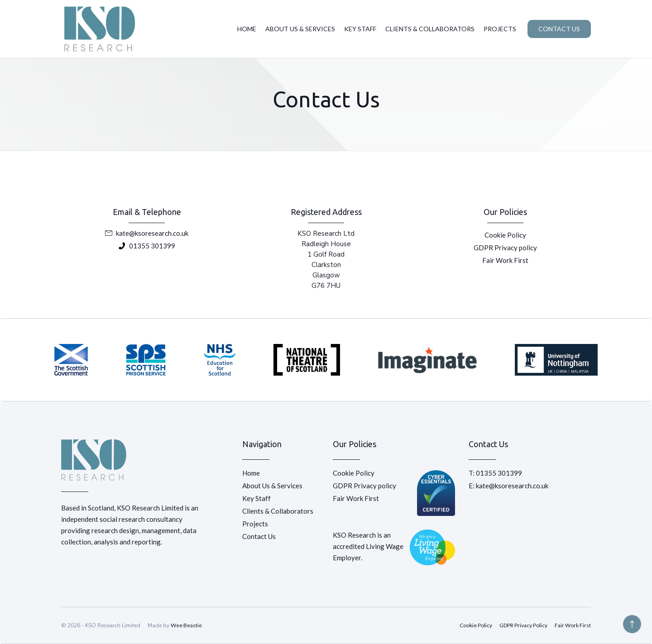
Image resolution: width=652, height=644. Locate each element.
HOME (247, 29)
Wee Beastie (186, 625)
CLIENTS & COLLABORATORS (430, 29)
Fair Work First (505, 260)
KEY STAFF (360, 29)
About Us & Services (272, 486)
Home (251, 473)
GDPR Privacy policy (505, 248)
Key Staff (256, 498)
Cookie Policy (505, 235)
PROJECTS (500, 29)
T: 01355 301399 (495, 473)
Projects (255, 524)
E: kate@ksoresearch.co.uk (508, 486)
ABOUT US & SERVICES (300, 29)
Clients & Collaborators (278, 511)
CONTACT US (559, 29)
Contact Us (259, 536)
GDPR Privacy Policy (523, 625)
